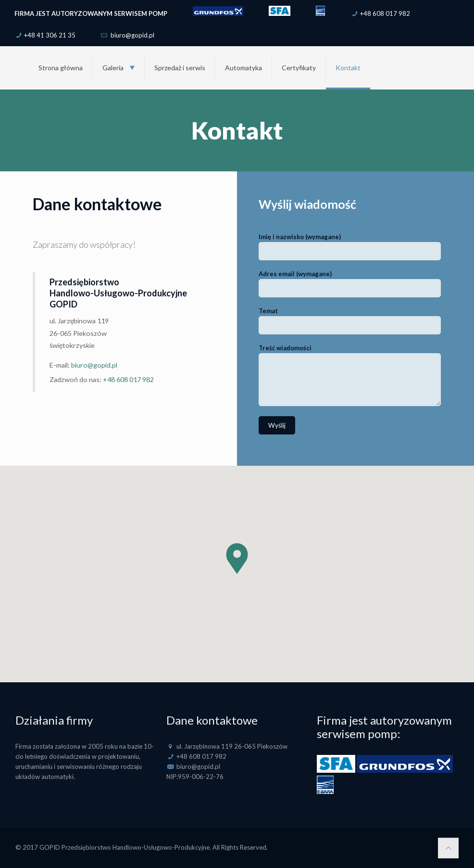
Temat (350, 321)
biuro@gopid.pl (132, 35)
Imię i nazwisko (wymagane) (350, 247)
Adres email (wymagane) (350, 284)
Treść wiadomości (350, 375)
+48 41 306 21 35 (50, 35)
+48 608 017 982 (385, 13)
